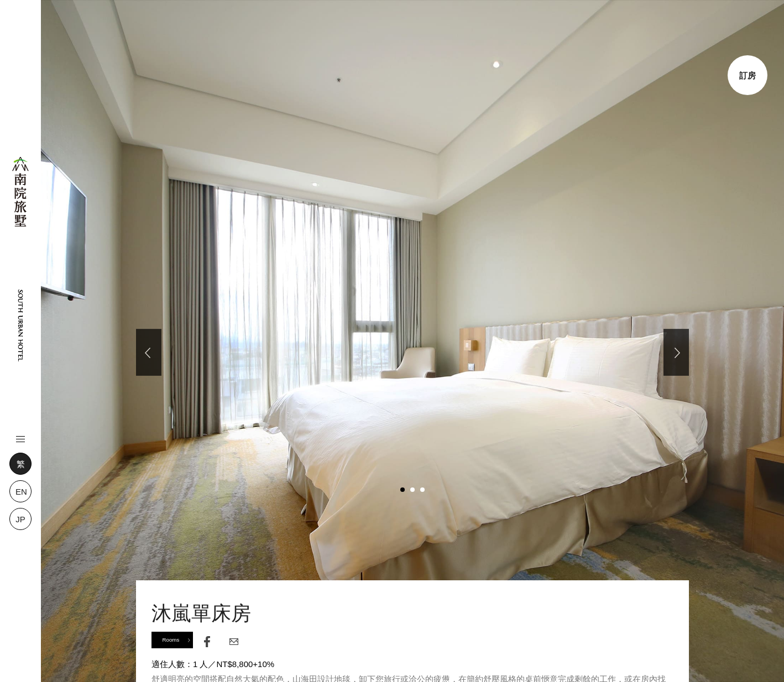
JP (20, 519)
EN (21, 492)
